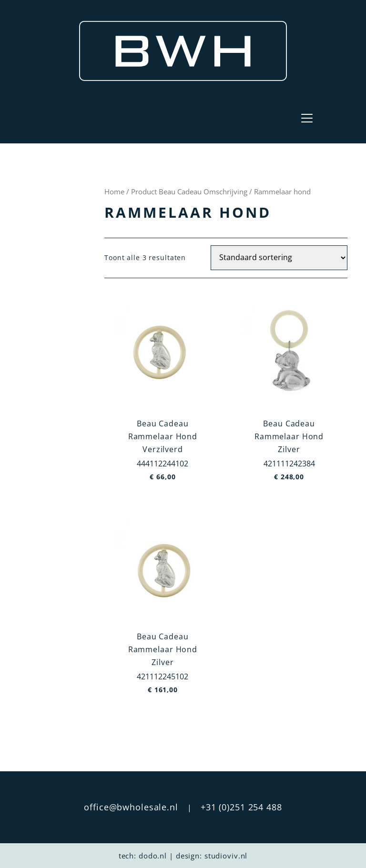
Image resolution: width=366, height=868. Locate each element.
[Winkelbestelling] (279, 258)
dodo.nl (153, 856)
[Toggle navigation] (307, 118)
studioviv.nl (226, 856)
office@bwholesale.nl (131, 807)
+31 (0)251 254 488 (241, 807)
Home (114, 192)
